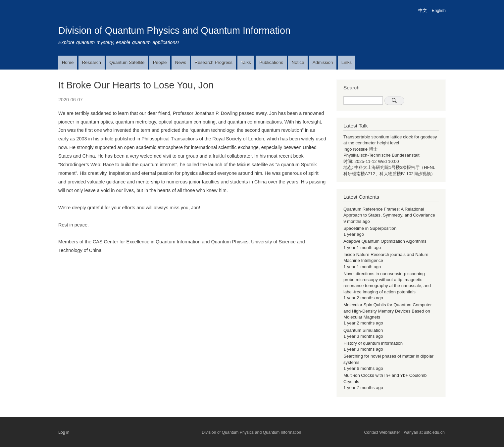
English (439, 10)
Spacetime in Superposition (370, 228)
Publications (271, 62)
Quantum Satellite (127, 62)
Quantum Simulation (363, 330)
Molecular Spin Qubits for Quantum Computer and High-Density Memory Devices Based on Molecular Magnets (388, 311)
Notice (298, 62)
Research (92, 62)
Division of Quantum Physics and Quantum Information (174, 30)
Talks (246, 62)
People (160, 62)
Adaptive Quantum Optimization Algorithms (385, 241)
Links (347, 62)
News (181, 62)
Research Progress (214, 62)
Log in (64, 432)
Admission (323, 62)
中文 (423, 10)
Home (68, 62)
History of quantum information (373, 343)
